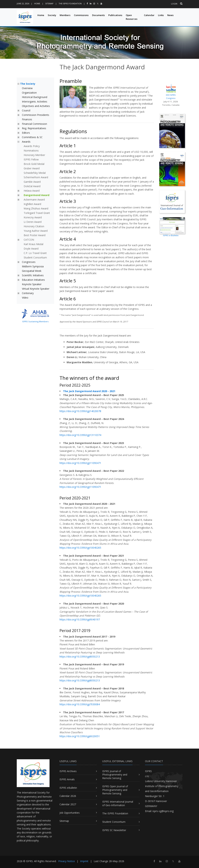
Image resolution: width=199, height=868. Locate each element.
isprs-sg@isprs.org (163, 811)
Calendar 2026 (68, 796)
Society (52, 15)
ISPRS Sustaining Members (35, 321)
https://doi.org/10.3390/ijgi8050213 (80, 657)
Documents (98, 15)
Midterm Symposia (33, 266)
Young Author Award (36, 231)
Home (37, 3)
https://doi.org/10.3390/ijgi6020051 (80, 736)
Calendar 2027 (68, 804)
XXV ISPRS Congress (171, 91)
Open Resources (132, 17)
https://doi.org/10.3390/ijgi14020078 (80, 411)
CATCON (29, 240)
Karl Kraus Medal (33, 244)
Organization (29, 93)
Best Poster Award (35, 235)
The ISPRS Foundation (70, 3)
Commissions (81, 15)
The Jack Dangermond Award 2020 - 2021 (89, 391)
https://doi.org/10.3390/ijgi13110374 (80, 435)
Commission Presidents (36, 115)
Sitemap (49, 3)
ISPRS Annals (67, 779)
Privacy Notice (67, 861)
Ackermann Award (34, 200)
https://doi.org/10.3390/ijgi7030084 (80, 704)
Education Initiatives (33, 280)
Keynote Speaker (32, 284)
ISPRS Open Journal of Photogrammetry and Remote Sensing (115, 790)
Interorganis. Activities (35, 102)
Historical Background (35, 97)
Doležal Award (32, 186)
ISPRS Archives (68, 771)
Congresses (29, 262)
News (170, 15)
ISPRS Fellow (31, 159)
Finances (27, 119)
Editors (26, 133)
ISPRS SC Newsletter (114, 830)
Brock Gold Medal (34, 164)
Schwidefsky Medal (35, 173)
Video (25, 298)
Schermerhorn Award (36, 177)
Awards (26, 142)
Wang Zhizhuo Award (36, 208)
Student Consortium (35, 257)
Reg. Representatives (34, 128)
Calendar (149, 15)
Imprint (84, 861)
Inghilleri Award (32, 204)
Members (65, 15)
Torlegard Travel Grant (37, 213)
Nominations (31, 151)
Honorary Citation (34, 226)
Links (161, 15)
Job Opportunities (70, 813)
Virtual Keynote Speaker (36, 289)
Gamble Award (32, 182)
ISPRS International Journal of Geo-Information (118, 803)
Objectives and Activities (36, 106)
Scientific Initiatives (33, 275)
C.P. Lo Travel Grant (35, 253)
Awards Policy (32, 146)
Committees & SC (32, 137)
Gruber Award (32, 168)
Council (26, 110)
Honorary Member (34, 155)
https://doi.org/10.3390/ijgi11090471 (80, 463)
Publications (115, 15)
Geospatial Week (32, 271)
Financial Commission (34, 124)
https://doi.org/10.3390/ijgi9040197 (80, 619)
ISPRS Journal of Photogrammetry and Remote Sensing (115, 775)
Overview (27, 88)
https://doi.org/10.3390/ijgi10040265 (80, 548)
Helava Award (32, 191)
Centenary (28, 293)
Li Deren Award (33, 222)
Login (174, 4)
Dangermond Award (37, 195)
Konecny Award (33, 217)
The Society (28, 84)
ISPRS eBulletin (68, 788)
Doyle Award (31, 249)
